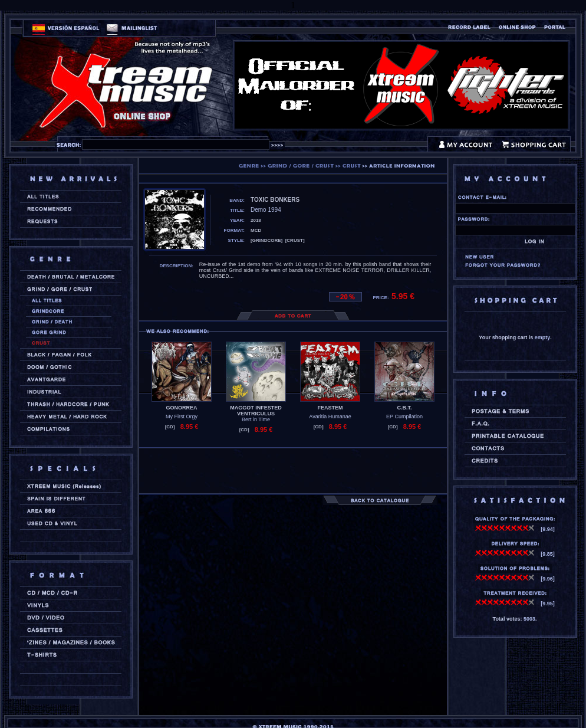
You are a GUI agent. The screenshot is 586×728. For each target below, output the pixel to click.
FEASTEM (330, 408)
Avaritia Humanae (330, 417)
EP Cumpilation (404, 417)
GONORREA (181, 408)
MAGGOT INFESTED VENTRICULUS (256, 411)
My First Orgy (182, 417)
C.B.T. (404, 408)
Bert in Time (256, 419)
